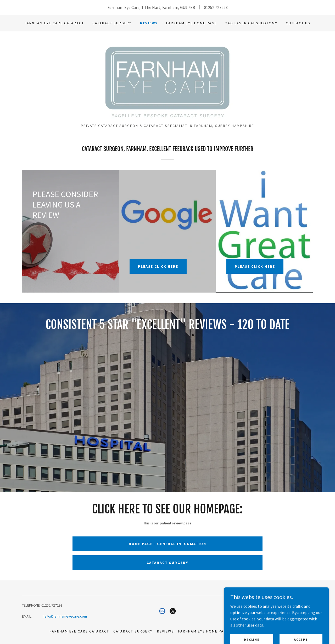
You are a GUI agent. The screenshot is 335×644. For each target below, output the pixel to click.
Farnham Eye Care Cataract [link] (54, 23)
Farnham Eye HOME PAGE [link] (192, 23)
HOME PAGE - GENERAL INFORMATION (167, 544)
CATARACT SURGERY (167, 563)
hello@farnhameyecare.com (65, 616)
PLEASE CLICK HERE (158, 266)
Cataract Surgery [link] (112, 23)
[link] (167, 79)
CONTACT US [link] (298, 23)
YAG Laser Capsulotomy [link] (251, 23)
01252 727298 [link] (216, 7)
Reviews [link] (149, 23)
